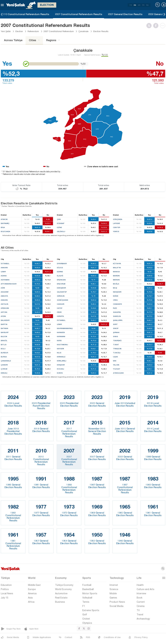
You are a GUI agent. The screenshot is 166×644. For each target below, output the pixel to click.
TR (131, 5)
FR (143, 5)
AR (139, 5)
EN (135, 5)
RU (147, 5)
